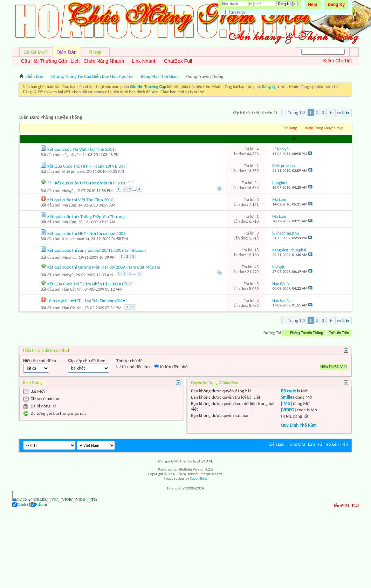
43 (256, 267)
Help (312, 5)
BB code (288, 391)
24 (256, 183)
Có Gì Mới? (36, 52)
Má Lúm (69, 205)
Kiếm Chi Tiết (337, 61)
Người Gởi (48, 139)
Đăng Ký (336, 5)
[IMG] (287, 403)
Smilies (288, 397)
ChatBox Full (178, 61)
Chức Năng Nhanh (104, 61)
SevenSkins (198, 478)
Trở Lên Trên (339, 333)
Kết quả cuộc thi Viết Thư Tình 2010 (80, 200)
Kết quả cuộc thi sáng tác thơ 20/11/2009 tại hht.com (97, 250)
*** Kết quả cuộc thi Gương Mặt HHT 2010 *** (91, 183)
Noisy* (68, 191)
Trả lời (237, 139)
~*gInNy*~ (71, 155)
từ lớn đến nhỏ (171, 366)
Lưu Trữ (315, 444)
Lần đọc (252, 139)
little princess (74, 171)
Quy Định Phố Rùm (299, 425)
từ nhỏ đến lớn (133, 366)
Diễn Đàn (67, 52)
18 (256, 250)
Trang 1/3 (297, 112)
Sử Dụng (290, 128)
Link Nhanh (144, 61)
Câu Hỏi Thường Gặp (44, 61)
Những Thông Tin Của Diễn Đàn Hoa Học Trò (92, 76)
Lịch (75, 61)
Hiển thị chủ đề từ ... (42, 361)
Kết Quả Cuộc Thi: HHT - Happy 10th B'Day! (87, 166)
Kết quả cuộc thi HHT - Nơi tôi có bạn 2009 (86, 233)
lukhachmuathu (76, 239)
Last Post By (284, 139)
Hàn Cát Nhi (73, 289)
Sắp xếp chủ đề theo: (87, 361)
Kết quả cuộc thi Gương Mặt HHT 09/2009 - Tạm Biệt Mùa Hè (104, 267)
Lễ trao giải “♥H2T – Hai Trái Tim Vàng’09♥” (87, 301)
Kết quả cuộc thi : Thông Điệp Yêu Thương (86, 217)
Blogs (95, 52)
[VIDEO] (288, 410)
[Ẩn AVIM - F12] (346, 505)
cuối (343, 113)
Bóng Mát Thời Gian (159, 76)
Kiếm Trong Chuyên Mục (324, 128)
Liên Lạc (277, 444)
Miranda (70, 257)
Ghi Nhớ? (235, 12)
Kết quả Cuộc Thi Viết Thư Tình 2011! (82, 149)
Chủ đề (30, 139)
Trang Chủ (296, 444)
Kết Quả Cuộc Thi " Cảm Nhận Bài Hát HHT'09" (90, 284)
